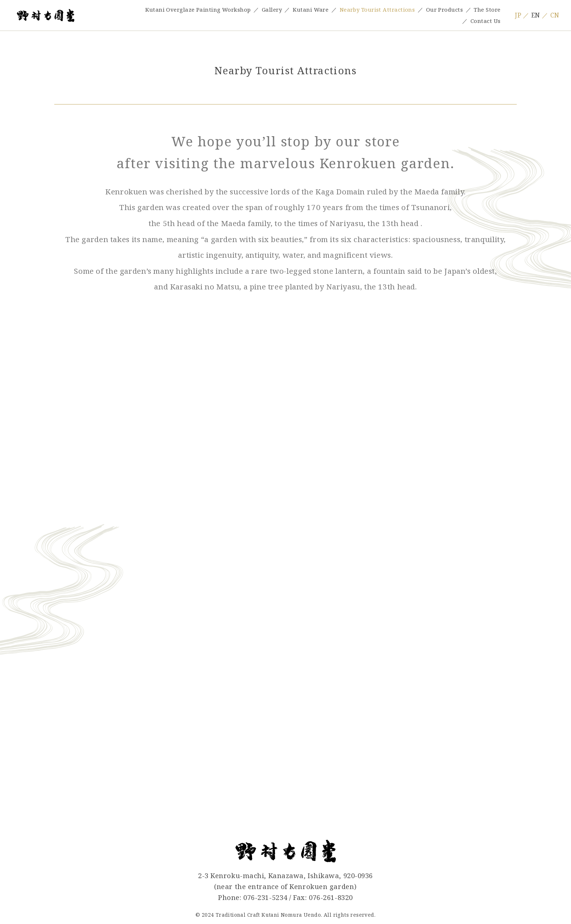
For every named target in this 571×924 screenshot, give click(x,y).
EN (536, 15)
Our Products (444, 9)
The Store (487, 9)
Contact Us (485, 21)
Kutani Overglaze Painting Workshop (198, 9)
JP (518, 15)
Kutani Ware (311, 9)
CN (555, 15)
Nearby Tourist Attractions (377, 9)
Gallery (272, 9)
